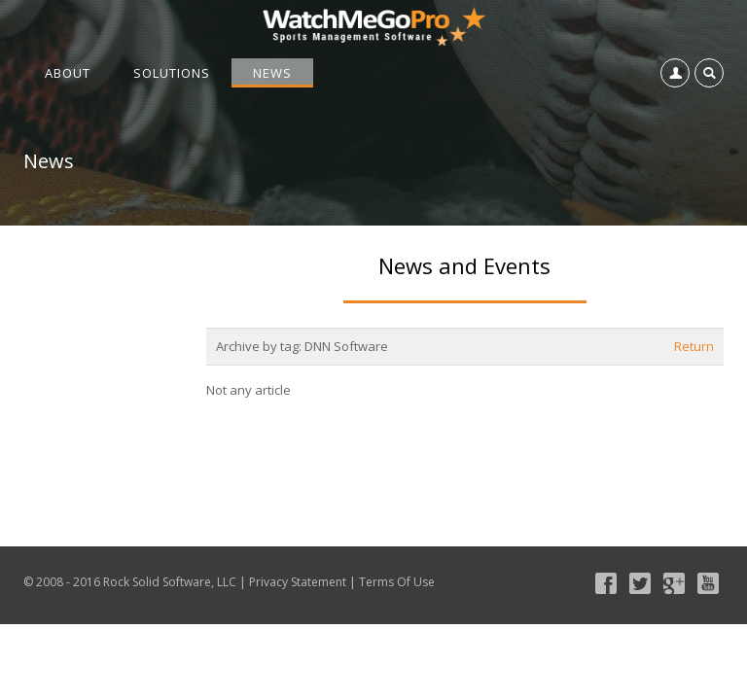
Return (694, 346)
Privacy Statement (298, 582)
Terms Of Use (397, 582)
